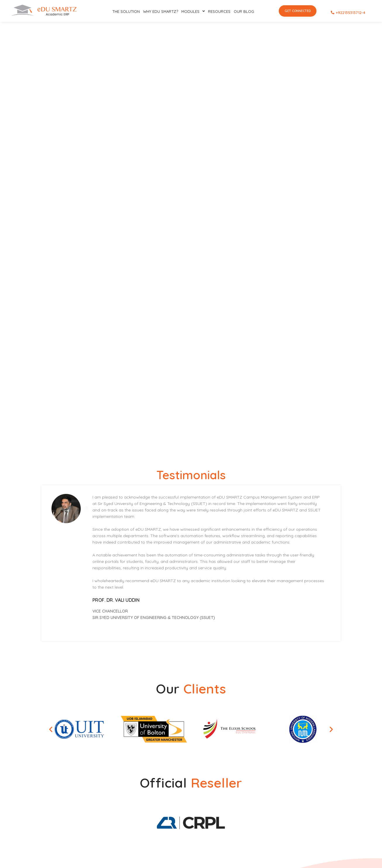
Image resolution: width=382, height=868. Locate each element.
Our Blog (244, 11)
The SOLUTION (126, 11)
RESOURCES (219, 11)
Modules (193, 11)
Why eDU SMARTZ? (161, 11)
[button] (51, 729)
